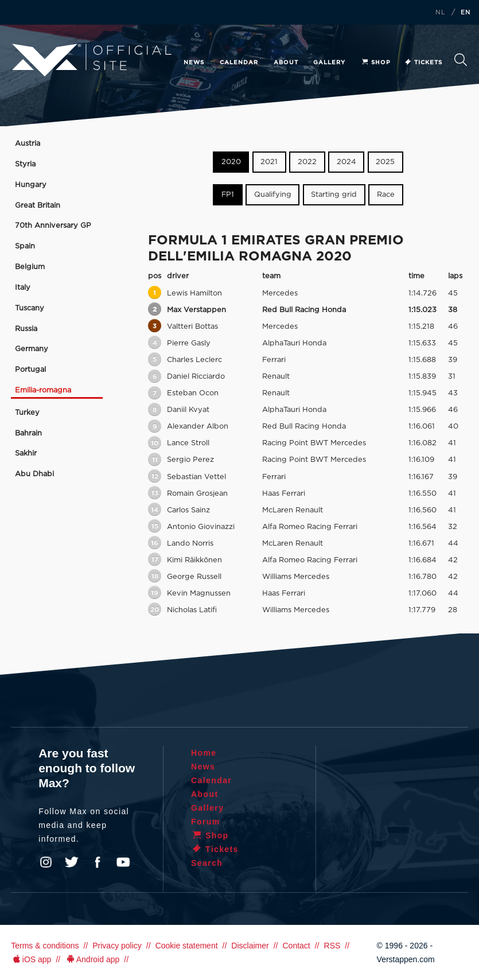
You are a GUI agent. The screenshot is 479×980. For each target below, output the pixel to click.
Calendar (239, 63)
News (194, 63)
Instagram (46, 862)
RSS (332, 946)
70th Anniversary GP (53, 226)
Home (204, 753)
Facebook (98, 862)
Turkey (27, 413)
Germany (32, 349)
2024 (346, 162)
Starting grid (334, 195)
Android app (92, 959)
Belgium (30, 267)
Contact (296, 946)
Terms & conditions (45, 946)
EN (466, 13)
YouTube (123, 862)
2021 (269, 162)
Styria (25, 164)
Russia (26, 329)
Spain (25, 246)
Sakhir (26, 454)
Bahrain (28, 433)
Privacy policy (117, 946)
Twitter (72, 862)
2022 (307, 162)
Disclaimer (250, 946)
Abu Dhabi (34, 474)
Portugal (30, 370)
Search (461, 60)
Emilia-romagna (43, 390)
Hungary (31, 185)
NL (441, 13)
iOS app (31, 959)
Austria (28, 144)
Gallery (329, 63)
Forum (206, 822)
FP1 (228, 195)
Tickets (423, 63)
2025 (385, 162)
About (286, 63)
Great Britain (38, 206)
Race (386, 195)
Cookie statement (187, 946)
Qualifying (273, 195)
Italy (23, 288)
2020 (231, 162)
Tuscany (30, 308)
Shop (376, 63)
